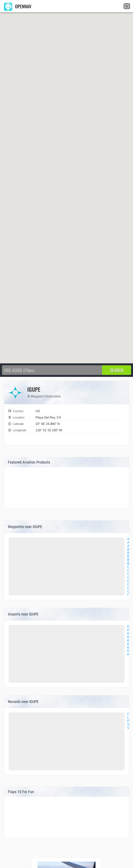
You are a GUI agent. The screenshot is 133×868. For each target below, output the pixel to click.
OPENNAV (18, 6)
